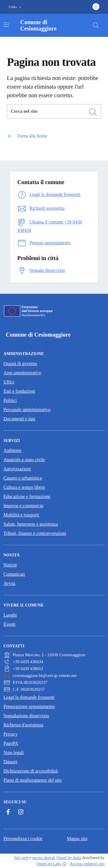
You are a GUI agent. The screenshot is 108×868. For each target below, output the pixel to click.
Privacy (11, 734)
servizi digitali (43, 858)
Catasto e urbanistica (23, 478)
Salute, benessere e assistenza (31, 524)
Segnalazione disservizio (26, 716)
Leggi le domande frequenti (29, 697)
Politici (10, 400)
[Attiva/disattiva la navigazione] (6, 25)
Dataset (10, 762)
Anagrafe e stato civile (24, 460)
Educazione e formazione (27, 496)
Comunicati (14, 574)
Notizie (10, 565)
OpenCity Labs (49, 864)
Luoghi (10, 615)
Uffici (9, 382)
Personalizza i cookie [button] (23, 839)
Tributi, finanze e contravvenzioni (35, 533)
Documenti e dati (19, 419)
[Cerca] (93, 112)
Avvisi (9, 583)
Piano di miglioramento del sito (33, 780)
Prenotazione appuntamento (29, 706)
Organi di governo (20, 364)
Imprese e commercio (23, 506)
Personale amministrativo (27, 410)
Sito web (21, 858)
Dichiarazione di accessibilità (31, 771)
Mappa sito (77, 839)
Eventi (10, 624)
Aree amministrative (22, 373)
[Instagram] (21, 812)
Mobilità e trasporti (21, 515)
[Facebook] (8, 812)
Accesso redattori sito (87, 864)
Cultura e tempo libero (24, 487)
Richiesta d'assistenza (23, 725)
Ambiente (13, 450)
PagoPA (11, 743)
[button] (16, 7)
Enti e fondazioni (19, 391)
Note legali (14, 752)
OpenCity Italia (69, 858)
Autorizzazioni (17, 469)
